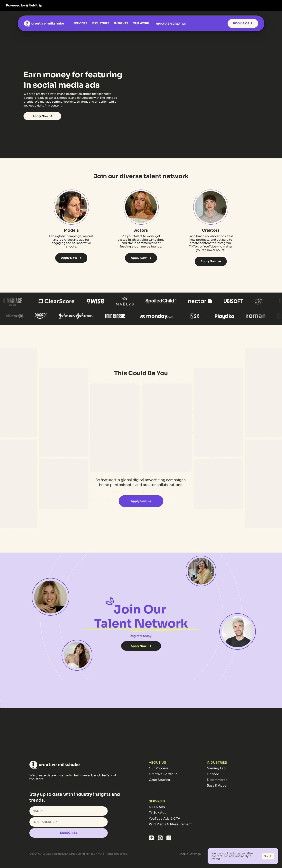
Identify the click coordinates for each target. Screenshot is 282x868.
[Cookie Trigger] (190, 854)
